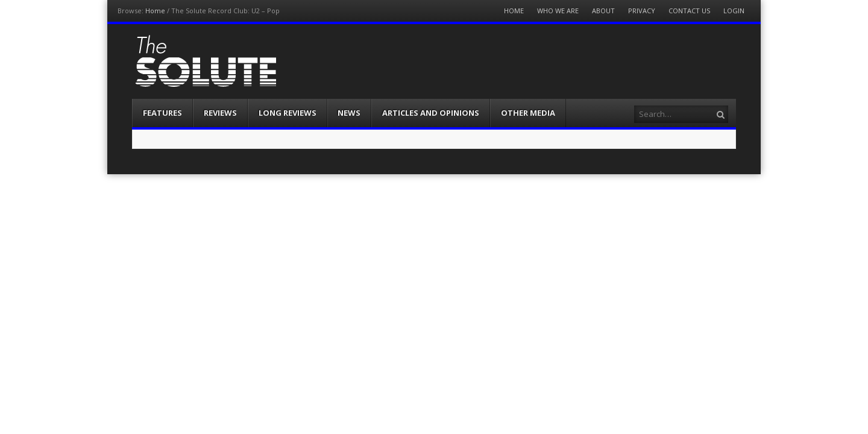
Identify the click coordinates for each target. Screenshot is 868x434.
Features (162, 113)
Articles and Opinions (431, 113)
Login (734, 11)
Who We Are (558, 11)
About (603, 11)
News (349, 113)
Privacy (642, 11)
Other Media (528, 113)
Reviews (220, 113)
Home (155, 11)
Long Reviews (288, 113)
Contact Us (689, 11)
